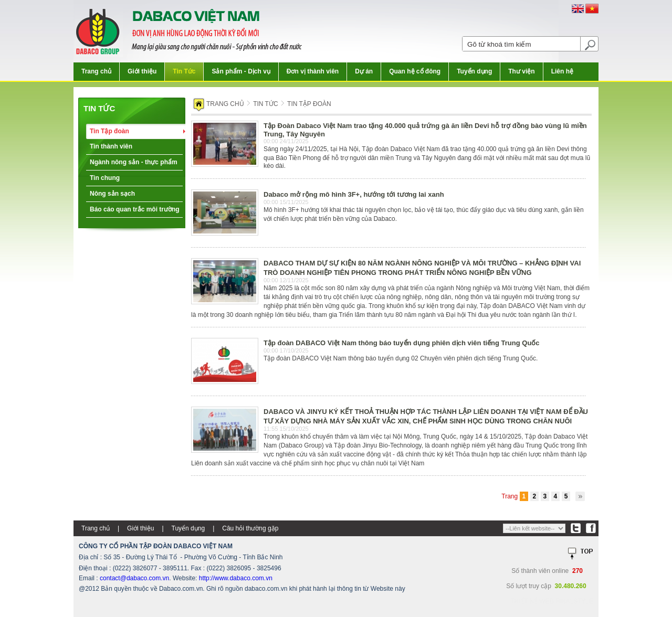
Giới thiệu (142, 71)
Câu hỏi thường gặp (250, 528)
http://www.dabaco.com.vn (236, 578)
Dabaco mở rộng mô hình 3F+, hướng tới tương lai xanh (354, 194)
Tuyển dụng (474, 71)
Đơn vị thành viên (313, 71)
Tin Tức (184, 71)
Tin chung (105, 178)
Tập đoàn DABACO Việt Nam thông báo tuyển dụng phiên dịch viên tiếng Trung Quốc (402, 343)
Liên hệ (562, 71)
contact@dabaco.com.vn (134, 578)
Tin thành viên (111, 146)
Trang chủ (96, 71)
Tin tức (99, 108)
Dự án (364, 71)
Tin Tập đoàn (109, 131)
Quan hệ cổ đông (415, 71)
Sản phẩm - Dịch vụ (241, 71)
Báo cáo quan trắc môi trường (135, 209)
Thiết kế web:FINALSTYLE (552, 601)
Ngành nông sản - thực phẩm (134, 162)
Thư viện (521, 71)
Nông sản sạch (112, 194)
